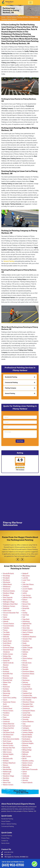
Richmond (6, 687)
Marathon (6, 778)
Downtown (26, 676)
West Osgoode (8, 597)
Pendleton (6, 713)
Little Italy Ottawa (28, 584)
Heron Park (26, 626)
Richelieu (6, 689)
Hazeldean (26, 634)
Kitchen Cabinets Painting (9, 824)
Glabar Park (26, 650)
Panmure (6, 715)
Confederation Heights (30, 698)
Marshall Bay (7, 769)
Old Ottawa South (9, 732)
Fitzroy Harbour (27, 658)
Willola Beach (7, 584)
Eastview (25, 667)
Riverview (6, 676)
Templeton (6, 634)
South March (7, 643)
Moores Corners (8, 746)
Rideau (5, 685)
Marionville (7, 774)
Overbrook (6, 722)
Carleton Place (27, 730)
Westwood (6, 589)
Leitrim (25, 593)
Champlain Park (28, 704)
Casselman (26, 717)
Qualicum (6, 706)
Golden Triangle (27, 648)
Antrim (25, 774)
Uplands (6, 621)
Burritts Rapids (27, 737)
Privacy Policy (5, 838)
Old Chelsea (7, 737)
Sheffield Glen (7, 658)
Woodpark (6, 578)
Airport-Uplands (27, 783)
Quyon (5, 700)
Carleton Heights (28, 732)
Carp (24, 724)
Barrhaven (26, 767)
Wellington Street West (10, 604)
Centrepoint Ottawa (29, 711)
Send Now (20, 441)
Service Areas (5, 843)
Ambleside (26, 776)
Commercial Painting (8, 826)
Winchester (7, 582)
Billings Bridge (27, 750)
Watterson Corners (9, 606)
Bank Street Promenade (30, 769)
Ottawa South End (9, 726)
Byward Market (27, 735)
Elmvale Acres (27, 663)
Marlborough (7, 772)
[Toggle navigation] (30, 3)
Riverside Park (8, 680)
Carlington (26, 728)
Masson (6, 765)
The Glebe (6, 632)
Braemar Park (27, 748)
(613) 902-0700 (13, 865)
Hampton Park (27, 639)
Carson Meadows (28, 722)
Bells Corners (27, 756)
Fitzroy (25, 661)
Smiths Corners (8, 654)
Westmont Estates (9, 591)
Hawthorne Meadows (29, 637)
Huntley (25, 613)
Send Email (8, 855)
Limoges (25, 591)
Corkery (25, 691)
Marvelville (6, 767)
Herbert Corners (28, 630)
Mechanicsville (8, 759)
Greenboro (26, 641)
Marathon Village (8, 776)
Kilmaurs (25, 602)
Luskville (25, 578)
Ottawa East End (8, 728)
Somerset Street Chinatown (8, 651)
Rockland (6, 671)
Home (3, 17)
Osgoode (6, 730)
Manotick (6, 780)
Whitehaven (7, 587)
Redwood (6, 695)
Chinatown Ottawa (28, 702)
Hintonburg (26, 621)
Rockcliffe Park (8, 674)
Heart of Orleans (28, 632)
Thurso (5, 630)
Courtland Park (27, 689)
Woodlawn (6, 580)
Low (24, 582)
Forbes (25, 656)
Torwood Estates (8, 626)
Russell (5, 667)
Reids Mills (7, 691)
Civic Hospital (27, 700)
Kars (24, 611)
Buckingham (26, 739)
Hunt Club (26, 615)
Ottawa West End (9, 724)
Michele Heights (8, 754)
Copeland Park (27, 693)
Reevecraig (7, 693)
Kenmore (25, 606)
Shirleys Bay (7, 656)
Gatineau (25, 652)
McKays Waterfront (9, 763)
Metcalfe (6, 756)
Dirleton (25, 678)
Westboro (6, 595)
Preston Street (8, 709)
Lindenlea (26, 587)
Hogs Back (26, 619)
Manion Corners (8, 785)
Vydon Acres (7, 611)
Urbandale (6, 619)
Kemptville (26, 608)
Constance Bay (27, 695)
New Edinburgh (8, 743)
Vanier (5, 617)
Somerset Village (8, 648)
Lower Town (26, 580)
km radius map (20, 499)
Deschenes (26, 680)
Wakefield (6, 608)
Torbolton (6, 628)
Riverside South (8, 678)
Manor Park (7, 783)
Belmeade (26, 752)
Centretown (26, 709)
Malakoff (25, 574)
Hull (24, 617)
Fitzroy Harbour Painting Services (17, 17)
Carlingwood (26, 726)
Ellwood (25, 665)
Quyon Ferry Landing (10, 698)
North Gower (7, 741)
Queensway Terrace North (9, 703)
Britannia (25, 746)
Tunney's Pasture (8, 624)
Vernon (5, 615)
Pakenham (6, 719)
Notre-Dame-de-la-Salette (11, 739)
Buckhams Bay (27, 741)
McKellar (6, 761)
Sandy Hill (6, 661)
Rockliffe (6, 669)
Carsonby (25, 719)
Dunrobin (25, 669)
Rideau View (7, 682)
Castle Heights (27, 715)
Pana (5, 717)
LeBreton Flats (27, 597)
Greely (24, 643)
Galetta (25, 654)
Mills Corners (7, 752)
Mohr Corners (7, 750)
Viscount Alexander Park (11, 613)
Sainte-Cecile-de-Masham (8, 664)
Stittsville (6, 637)
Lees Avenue (27, 595)
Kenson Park (27, 604)
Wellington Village (9, 602)
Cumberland (26, 685)
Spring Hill (6, 639)
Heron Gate (26, 628)
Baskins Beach (27, 765)
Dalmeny (25, 682)
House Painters (6, 821)
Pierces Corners (8, 711)
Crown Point (26, 687)
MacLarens (26, 576)
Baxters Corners (28, 763)
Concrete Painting (7, 836)
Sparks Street (7, 641)
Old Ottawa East (8, 735)
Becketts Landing (28, 761)
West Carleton (8, 600)
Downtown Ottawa (28, 674)
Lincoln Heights (27, 589)
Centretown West (28, 706)
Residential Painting (7, 819)
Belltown (25, 754)
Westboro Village (8, 593)
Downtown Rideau (28, 671)
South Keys (7, 645)
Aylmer (25, 772)
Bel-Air (25, 759)
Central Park (26, 713)
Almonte (25, 780)
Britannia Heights (28, 743)
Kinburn (25, 600)
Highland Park (27, 624)
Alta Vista (26, 778)
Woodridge (7, 576)
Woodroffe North (8, 574)
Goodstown (26, 645)
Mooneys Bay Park (9, 748)
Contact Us (5, 841)
